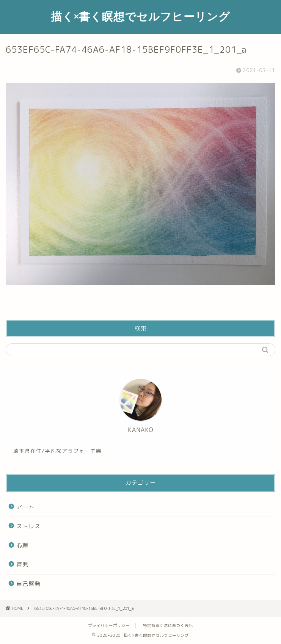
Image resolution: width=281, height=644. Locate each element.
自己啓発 (28, 584)
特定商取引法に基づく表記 (168, 625)
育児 (22, 565)
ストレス (28, 526)
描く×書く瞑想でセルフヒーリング (140, 16)
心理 (22, 546)
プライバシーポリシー (109, 625)
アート (25, 507)
